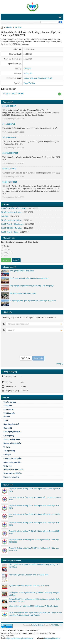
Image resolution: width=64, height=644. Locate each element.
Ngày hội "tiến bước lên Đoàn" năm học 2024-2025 (29, 586)
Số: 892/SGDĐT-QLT (10, 153)
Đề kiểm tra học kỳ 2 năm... (12, 212)
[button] (60, 94)
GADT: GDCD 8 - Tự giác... (12, 228)
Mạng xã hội (7, 253)
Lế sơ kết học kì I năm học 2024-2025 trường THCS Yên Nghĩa (33, 606)
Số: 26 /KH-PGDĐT (10, 182)
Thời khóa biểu (9, 413)
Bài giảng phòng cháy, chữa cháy (23, 293)
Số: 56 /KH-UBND (9, 169)
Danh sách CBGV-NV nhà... (14, 470)
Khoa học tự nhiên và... (12, 432)
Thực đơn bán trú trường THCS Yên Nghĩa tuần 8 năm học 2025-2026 (34, 515)
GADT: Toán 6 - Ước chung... (12, 224)
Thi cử (6, 420)
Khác (4, 256)
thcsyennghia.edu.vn (52, 638)
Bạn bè (5, 246)
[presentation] (12, 344)
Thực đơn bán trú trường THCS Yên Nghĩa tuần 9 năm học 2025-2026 (34, 507)
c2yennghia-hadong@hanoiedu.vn (20, 638)
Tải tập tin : (13, 94)
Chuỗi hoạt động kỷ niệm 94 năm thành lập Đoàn (29, 278)
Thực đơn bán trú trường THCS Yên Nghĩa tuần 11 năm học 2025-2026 (35, 490)
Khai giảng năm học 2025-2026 (22, 271)
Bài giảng (5, 216)
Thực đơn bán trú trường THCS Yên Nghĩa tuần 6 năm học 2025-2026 (34, 532)
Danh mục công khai (11, 477)
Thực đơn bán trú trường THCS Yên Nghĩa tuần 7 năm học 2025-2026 (34, 524)
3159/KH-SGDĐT (9, 106)
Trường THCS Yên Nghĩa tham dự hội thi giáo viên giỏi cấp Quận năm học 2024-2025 (34, 600)
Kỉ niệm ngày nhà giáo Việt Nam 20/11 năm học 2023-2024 (33, 301)
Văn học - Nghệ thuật (12, 439)
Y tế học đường (9, 451)
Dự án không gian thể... (12, 462)
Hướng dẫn (28, 73)
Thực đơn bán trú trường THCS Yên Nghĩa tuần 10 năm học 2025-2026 (35, 498)
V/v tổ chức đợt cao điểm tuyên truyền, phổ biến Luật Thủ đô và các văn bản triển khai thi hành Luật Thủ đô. (35, 614)
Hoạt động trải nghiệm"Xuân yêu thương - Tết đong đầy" (32, 286)
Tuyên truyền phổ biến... (13, 473)
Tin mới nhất (8, 485)
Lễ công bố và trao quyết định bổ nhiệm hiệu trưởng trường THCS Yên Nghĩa (35, 566)
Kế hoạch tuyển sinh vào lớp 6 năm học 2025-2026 (29, 575)
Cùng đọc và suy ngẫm (12, 458)
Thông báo (8, 406)
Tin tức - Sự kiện (10, 402)
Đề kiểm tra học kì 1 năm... (12, 220)
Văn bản (9, 27)
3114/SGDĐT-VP (9, 124)
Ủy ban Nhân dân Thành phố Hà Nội (38, 78)
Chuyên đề (8, 428)
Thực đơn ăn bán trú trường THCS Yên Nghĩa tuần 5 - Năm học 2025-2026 (34, 541)
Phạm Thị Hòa (29, 83)
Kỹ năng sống (9, 436)
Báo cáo (7, 417)
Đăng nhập (38, 358)
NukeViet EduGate (37, 625)
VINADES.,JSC (57, 625)
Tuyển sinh (8, 466)
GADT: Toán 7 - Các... (10, 232)
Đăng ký (60, 364)
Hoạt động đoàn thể (11, 424)
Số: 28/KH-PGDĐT (10, 137)
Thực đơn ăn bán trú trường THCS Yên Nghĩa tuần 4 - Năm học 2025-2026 (34, 549)
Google (5, 249)
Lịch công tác (9, 409)
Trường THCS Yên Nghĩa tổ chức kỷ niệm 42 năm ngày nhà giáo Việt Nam (34, 594)
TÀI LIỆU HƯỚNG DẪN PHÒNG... (14, 208)
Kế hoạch (27, 69)
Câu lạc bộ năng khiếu (12, 443)
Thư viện (7, 447)
